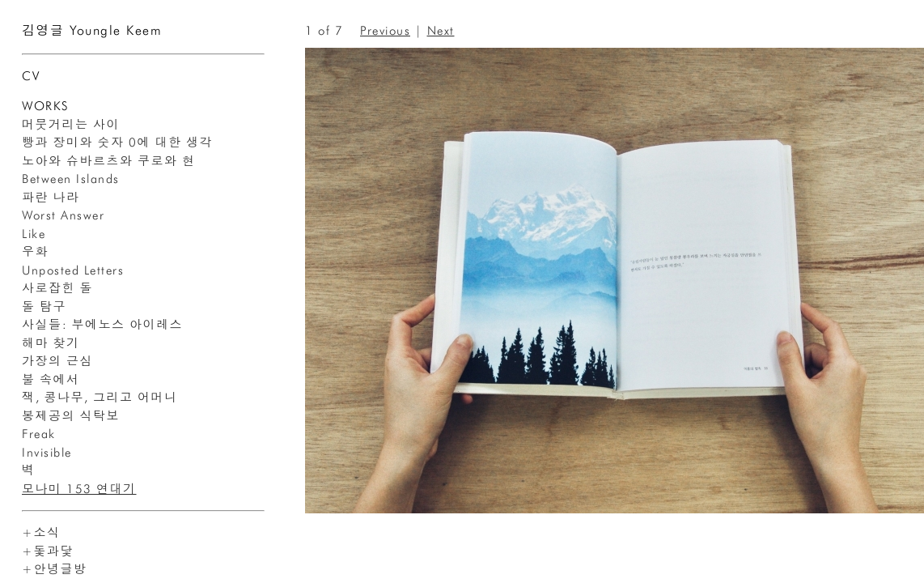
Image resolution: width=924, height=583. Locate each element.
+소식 (41, 533)
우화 (35, 252)
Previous (385, 31)
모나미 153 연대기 (79, 489)
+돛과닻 (48, 551)
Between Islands (71, 179)
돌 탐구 (44, 307)
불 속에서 (51, 380)
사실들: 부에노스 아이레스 (102, 325)
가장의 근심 (57, 361)
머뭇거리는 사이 (71, 125)
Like (34, 234)
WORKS (45, 106)
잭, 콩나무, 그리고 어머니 (100, 398)
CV (31, 76)
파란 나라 (51, 198)
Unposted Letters (73, 270)
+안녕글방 (55, 569)
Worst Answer (63, 215)
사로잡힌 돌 (57, 288)
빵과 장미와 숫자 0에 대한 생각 (117, 143)
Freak (39, 434)
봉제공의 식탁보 (71, 416)
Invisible (47, 453)
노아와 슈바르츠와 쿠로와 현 (109, 161)
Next (441, 31)
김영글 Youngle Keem (92, 30)
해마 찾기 (51, 343)
